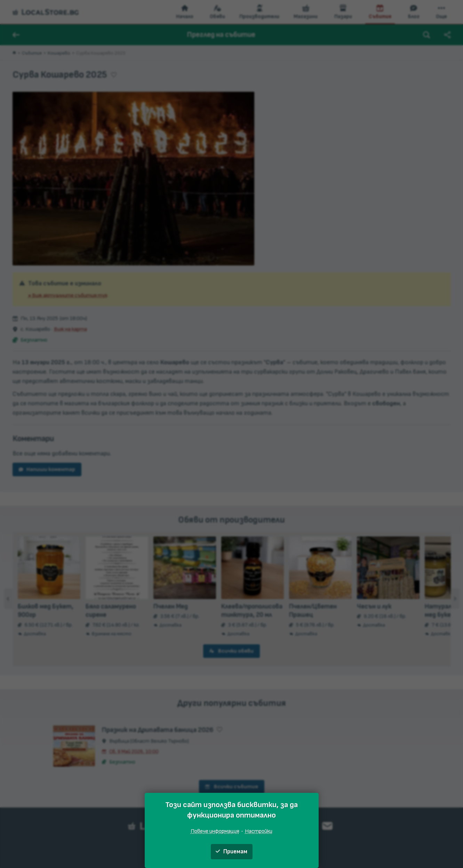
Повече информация (215, 831)
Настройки (259, 831)
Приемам (231, 852)
